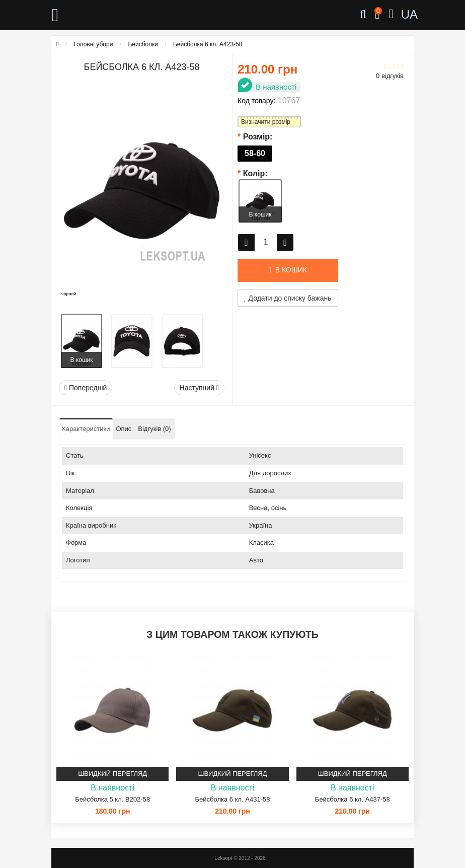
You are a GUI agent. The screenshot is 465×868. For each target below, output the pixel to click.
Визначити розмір (266, 122)
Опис (124, 429)
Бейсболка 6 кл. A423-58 (208, 44)
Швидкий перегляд (112, 774)
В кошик (82, 360)
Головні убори (93, 44)
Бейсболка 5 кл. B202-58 (112, 799)
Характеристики (86, 429)
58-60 (255, 153)
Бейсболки (143, 44)
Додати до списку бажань (288, 298)
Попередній (86, 388)
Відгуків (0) (154, 429)
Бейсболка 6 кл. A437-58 (353, 799)
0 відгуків (390, 76)
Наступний (199, 388)
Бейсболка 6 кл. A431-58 (233, 799)
